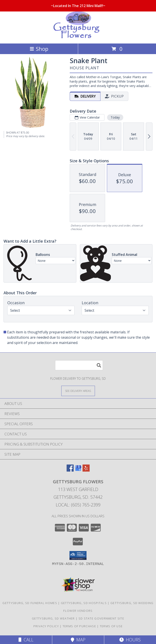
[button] (78, 555)
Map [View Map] (78, 640)
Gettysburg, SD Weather (53, 618)
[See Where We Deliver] (78, 391)
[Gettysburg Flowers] (78, 37)
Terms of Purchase (79, 626)
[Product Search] (79, 365)
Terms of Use (111, 626)
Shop (39, 49)
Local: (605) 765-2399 (78, 505)
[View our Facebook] (70, 470)
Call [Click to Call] (26, 640)
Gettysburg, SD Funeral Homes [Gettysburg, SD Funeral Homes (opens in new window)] (30, 603)
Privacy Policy (46, 626)
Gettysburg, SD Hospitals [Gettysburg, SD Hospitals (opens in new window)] (84, 603)
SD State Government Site (101, 618)
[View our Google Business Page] (78, 470)
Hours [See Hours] (130, 640)
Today (115, 117)
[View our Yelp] (86, 470)
